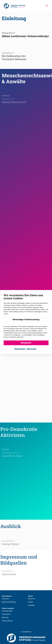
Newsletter (31, 605)
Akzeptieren (26, 343)
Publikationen (6, 614)
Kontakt (30, 602)
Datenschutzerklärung (9, 602)
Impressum (5, 599)
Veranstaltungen (7, 611)
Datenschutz (20, 349)
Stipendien (5, 618)
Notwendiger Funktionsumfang (26, 320)
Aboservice (31, 599)
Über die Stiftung (7, 621)
